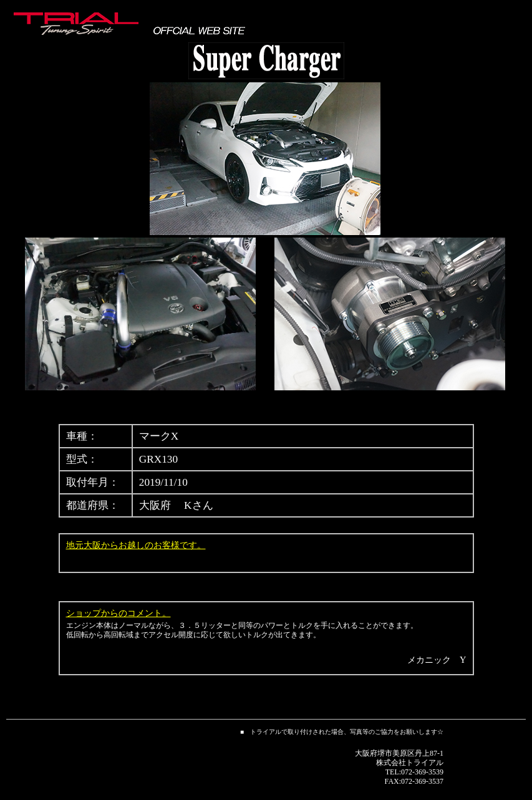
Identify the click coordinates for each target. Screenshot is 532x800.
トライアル (425, 763)
